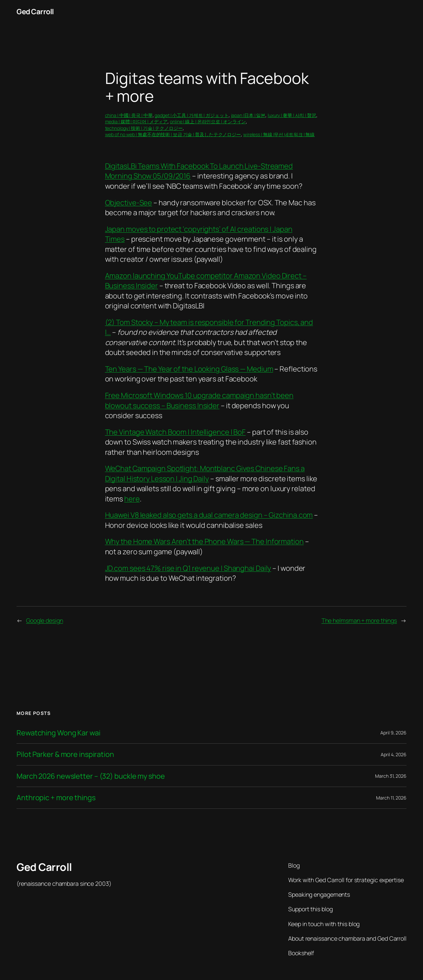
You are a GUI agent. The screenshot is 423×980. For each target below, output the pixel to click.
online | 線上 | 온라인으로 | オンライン (208, 121)
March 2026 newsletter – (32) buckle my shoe (91, 776)
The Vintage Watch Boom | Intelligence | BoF (175, 432)
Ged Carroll (35, 12)
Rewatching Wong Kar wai (58, 733)
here (132, 499)
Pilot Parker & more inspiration (65, 754)
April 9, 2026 (393, 733)
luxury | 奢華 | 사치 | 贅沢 (292, 115)
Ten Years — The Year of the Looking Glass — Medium (189, 369)
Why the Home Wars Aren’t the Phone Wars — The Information (204, 541)
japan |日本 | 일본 (248, 115)
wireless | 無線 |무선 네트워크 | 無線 (279, 134)
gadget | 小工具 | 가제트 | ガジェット (192, 115)
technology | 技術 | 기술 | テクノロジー (144, 128)
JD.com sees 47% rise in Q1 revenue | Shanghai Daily (188, 568)
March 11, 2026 (391, 798)
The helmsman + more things (359, 620)
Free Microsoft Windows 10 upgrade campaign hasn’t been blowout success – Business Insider (199, 400)
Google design (45, 620)
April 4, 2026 (394, 754)
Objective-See (129, 203)
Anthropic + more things (56, 798)
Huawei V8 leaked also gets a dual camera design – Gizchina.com (209, 515)
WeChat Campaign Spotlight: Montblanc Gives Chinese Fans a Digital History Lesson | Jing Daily (205, 473)
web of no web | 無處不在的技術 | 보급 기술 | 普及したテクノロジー (173, 134)
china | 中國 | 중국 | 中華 (129, 115)
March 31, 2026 (391, 776)
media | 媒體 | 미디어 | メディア (136, 121)
